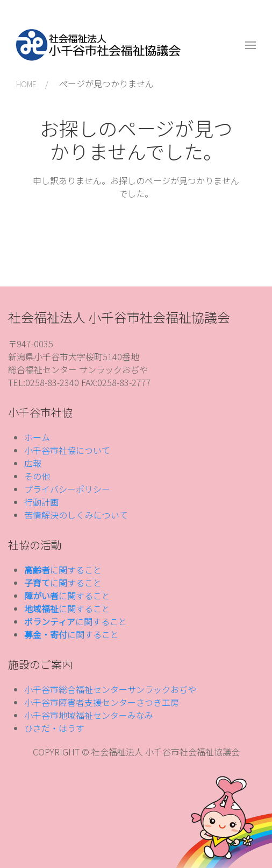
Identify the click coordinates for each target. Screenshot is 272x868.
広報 (33, 463)
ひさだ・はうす (54, 728)
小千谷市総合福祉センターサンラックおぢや (110, 689)
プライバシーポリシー (67, 489)
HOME (26, 84)
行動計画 (41, 502)
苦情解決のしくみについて (76, 515)
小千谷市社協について (67, 450)
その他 (37, 476)
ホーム (37, 437)
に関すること (63, 570)
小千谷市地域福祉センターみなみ (89, 715)
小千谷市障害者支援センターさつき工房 (102, 702)
